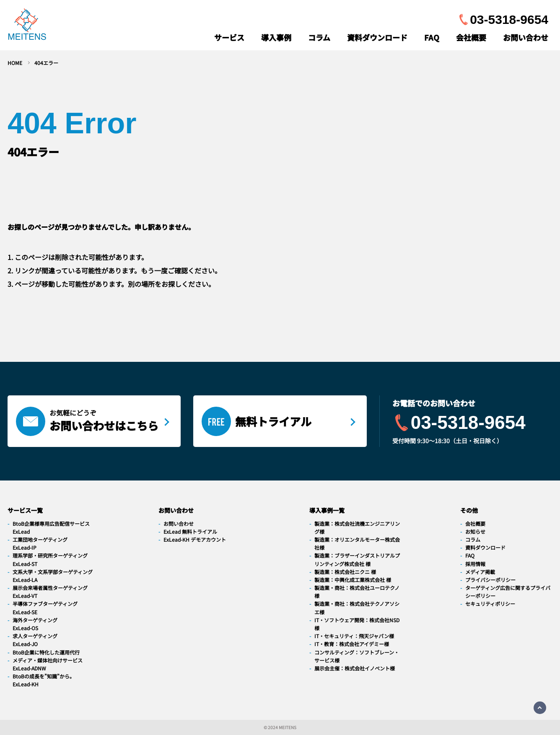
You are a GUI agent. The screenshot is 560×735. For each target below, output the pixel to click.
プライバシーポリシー (490, 580)
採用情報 (475, 564)
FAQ (432, 37)
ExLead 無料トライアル (190, 531)
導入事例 (276, 37)
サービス (229, 37)
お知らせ (475, 531)
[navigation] (27, 26)
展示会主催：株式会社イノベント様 (355, 668)
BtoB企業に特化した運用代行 (46, 652)
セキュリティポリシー (490, 604)
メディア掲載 (480, 572)
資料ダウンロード (377, 37)
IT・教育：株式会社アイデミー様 (352, 644)
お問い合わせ (526, 37)
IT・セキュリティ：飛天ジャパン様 (354, 636)
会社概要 (471, 37)
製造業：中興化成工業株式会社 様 (353, 580)
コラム (319, 37)
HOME (15, 63)
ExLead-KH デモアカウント (195, 539)
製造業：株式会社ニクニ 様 (345, 572)
